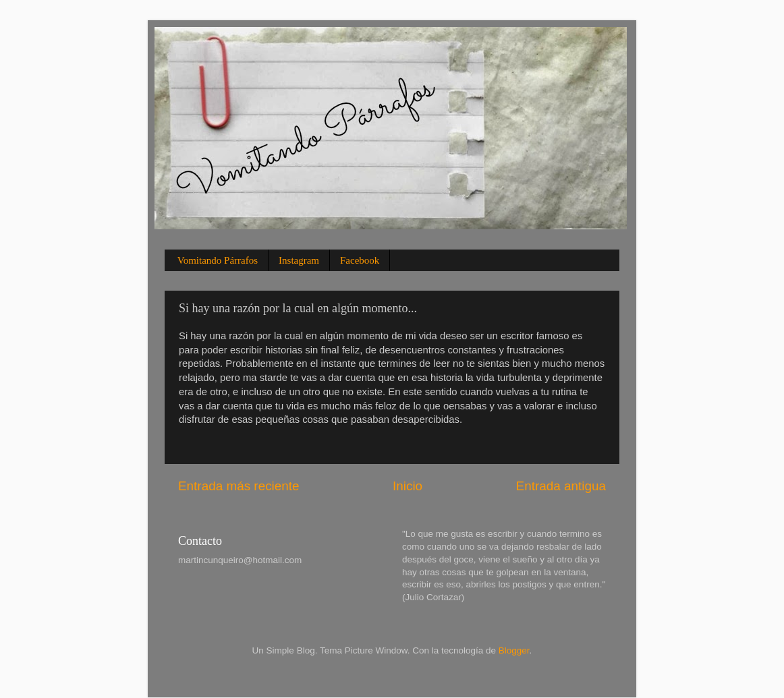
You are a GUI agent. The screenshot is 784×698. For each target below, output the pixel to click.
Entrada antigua (561, 486)
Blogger (514, 650)
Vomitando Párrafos (218, 260)
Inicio (408, 486)
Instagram (299, 260)
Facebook (360, 260)
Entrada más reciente (239, 486)
